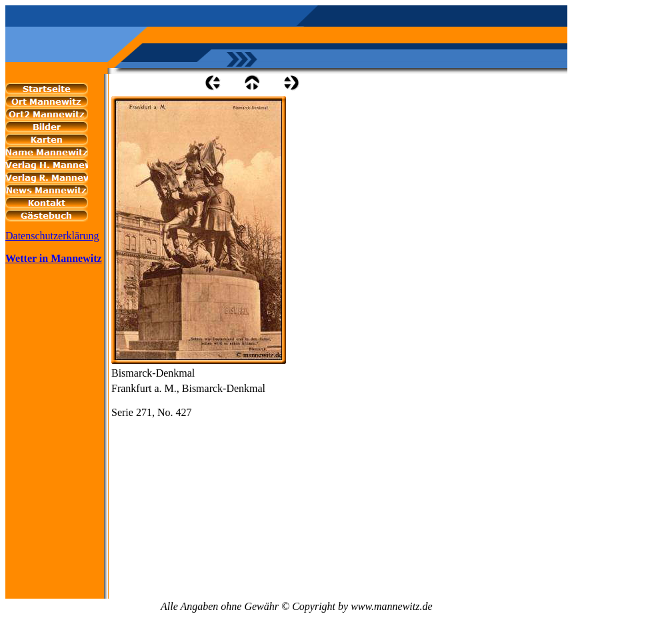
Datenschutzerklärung (52, 236)
